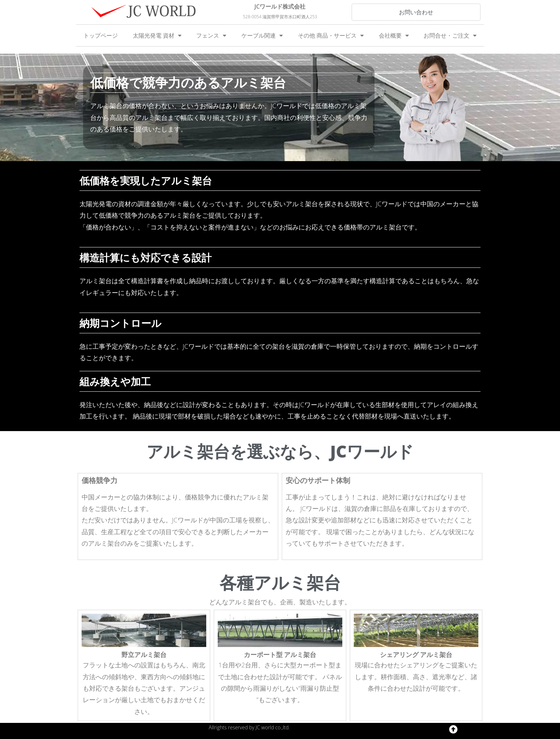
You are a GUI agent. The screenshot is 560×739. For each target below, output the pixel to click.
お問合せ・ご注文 (450, 35)
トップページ (101, 35)
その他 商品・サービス (331, 35)
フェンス (211, 35)
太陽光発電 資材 (157, 35)
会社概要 (394, 35)
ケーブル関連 (262, 35)
